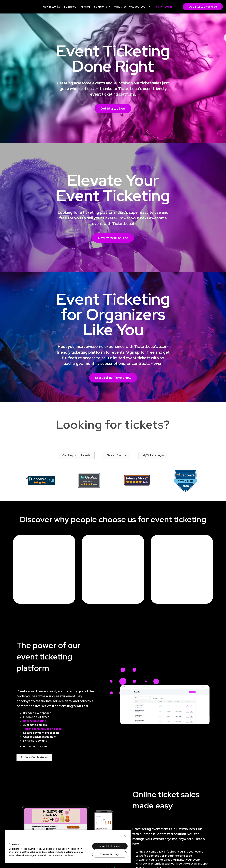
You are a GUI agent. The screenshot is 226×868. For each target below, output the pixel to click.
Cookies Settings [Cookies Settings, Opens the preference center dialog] (110, 854)
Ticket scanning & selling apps (42, 729)
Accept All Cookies (110, 846)
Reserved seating (35, 721)
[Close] (125, 836)
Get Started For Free (203, 7)
